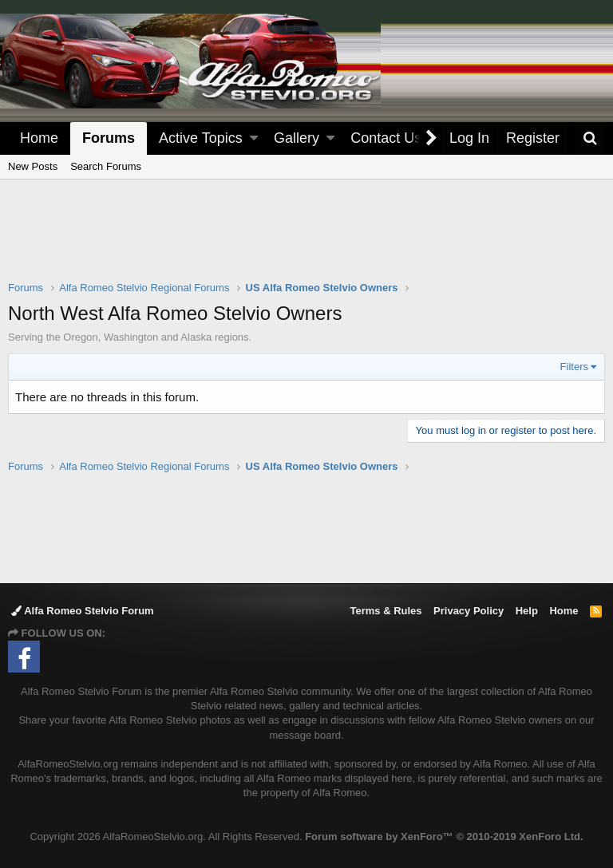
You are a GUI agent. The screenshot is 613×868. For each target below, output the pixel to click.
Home (39, 138)
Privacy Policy (469, 611)
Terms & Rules (386, 611)
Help (527, 611)
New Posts (33, 166)
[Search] (590, 138)
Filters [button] (574, 367)
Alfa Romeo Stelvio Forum (83, 611)
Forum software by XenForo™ (444, 836)
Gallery (297, 138)
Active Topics (201, 138)
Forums (109, 138)
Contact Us (386, 138)
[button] (254, 138)
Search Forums (106, 166)
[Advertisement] (306, 240)
